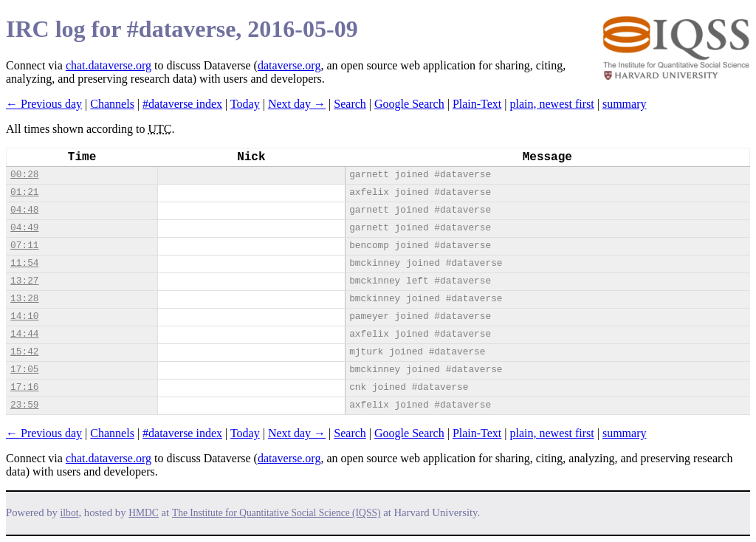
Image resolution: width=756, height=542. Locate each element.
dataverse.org (289, 65)
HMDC (144, 513)
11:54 (24, 263)
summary (625, 104)
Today (245, 104)
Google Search (409, 104)
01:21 (24, 192)
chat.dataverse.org (109, 65)
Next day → (297, 104)
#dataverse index (182, 104)
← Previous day (44, 104)
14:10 (24, 316)
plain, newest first (552, 104)
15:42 (24, 352)
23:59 (24, 405)
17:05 (24, 370)
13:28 (24, 299)
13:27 (24, 281)
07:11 (24, 246)
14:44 (24, 334)
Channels (112, 104)
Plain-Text (477, 104)
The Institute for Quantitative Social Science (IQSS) (276, 513)
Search (350, 104)
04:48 (24, 210)
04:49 (24, 228)
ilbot (70, 513)
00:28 (24, 175)
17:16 (24, 387)
